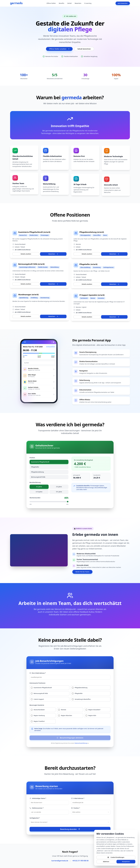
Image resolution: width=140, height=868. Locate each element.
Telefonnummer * (37, 808)
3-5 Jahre (59, 487)
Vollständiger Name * (38, 798)
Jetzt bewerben (123, 3)
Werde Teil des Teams (82, 572)
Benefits (61, 3)
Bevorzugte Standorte (37, 705)
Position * (76, 808)
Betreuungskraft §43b (38, 477)
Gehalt (69, 3)
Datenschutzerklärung (81, 743)
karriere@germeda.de (60, 861)
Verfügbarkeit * (35, 818)
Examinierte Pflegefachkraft (40, 462)
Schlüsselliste (48, 347)
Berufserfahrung (35, 482)
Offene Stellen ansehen (59, 49)
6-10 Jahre (39, 492)
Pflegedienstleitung (37, 472)
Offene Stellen (51, 3)
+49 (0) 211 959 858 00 (80, 861)
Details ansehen (26, 255)
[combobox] (91, 812)
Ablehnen (106, 862)
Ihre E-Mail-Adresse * (38, 673)
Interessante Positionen (37, 683)
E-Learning (88, 3)
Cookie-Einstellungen (116, 857)
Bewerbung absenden (70, 829)
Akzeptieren (126, 862)
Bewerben (78, 3)
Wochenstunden (35, 498)
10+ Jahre (59, 492)
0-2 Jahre (39, 487)
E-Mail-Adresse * (78, 798)
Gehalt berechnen (84, 49)
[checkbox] (32, 688)
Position (32, 458)
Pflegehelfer (35, 467)
